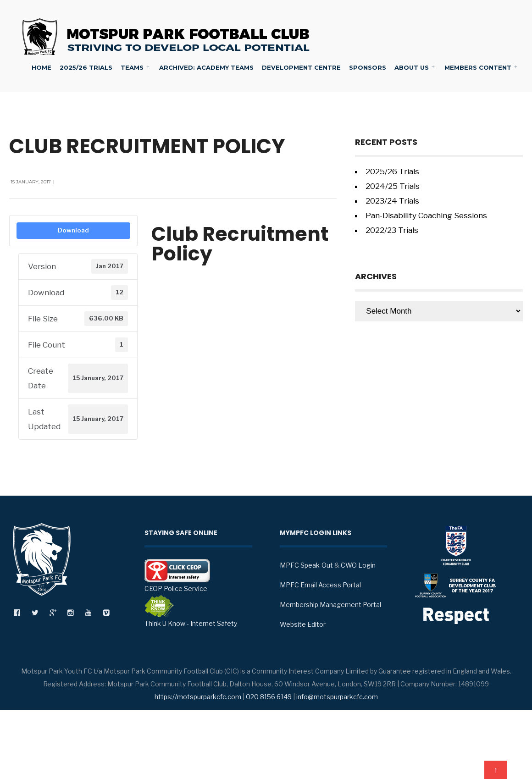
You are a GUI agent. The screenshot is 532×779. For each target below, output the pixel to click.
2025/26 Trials (86, 67)
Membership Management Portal (330, 605)
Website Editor (303, 624)
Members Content (478, 67)
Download (73, 230)
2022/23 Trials (392, 230)
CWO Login (358, 565)
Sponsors (368, 67)
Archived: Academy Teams (206, 67)
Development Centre (301, 67)
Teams (132, 67)
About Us (412, 67)
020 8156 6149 (269, 697)
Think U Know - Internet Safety (191, 611)
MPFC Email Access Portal (320, 585)
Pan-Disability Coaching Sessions (426, 215)
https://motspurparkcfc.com (198, 697)
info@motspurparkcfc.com (337, 697)
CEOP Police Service (177, 576)
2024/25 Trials (393, 186)
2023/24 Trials (392, 201)
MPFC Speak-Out (306, 565)
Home (42, 67)
